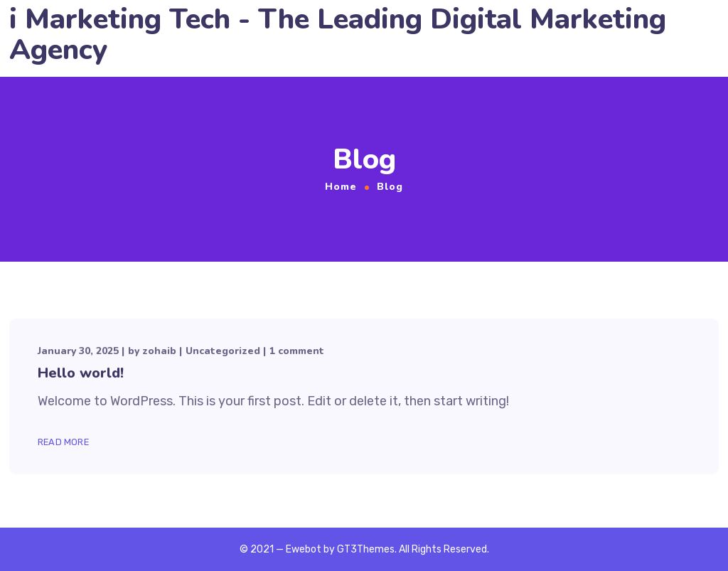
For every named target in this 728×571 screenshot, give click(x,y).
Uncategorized (223, 351)
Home (341, 187)
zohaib (159, 351)
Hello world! (81, 373)
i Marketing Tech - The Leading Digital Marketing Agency (338, 35)
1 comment (297, 351)
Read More (63, 442)
